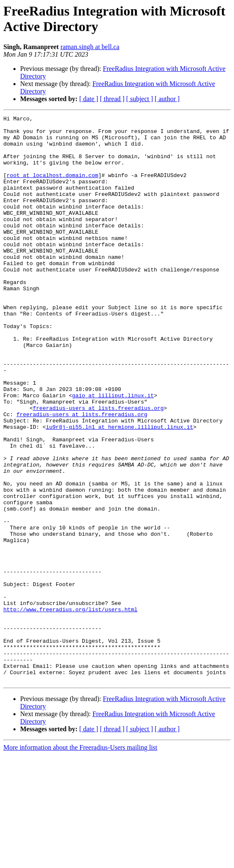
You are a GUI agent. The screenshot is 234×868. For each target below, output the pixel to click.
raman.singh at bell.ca (90, 47)
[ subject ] (140, 99)
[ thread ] (112, 99)
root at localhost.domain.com (52, 188)
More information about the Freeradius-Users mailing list (80, 861)
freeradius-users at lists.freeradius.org (98, 467)
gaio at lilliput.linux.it (113, 452)
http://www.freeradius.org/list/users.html (70, 709)
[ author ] (167, 99)
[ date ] (89, 99)
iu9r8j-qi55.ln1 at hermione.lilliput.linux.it (119, 490)
